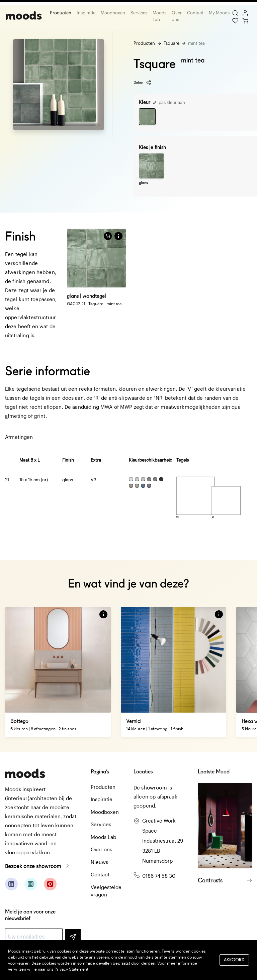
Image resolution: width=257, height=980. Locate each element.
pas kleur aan (169, 102)
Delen (143, 83)
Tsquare (172, 43)
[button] (118, 236)
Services (138, 13)
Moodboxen (112, 13)
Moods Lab (159, 16)
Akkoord (234, 960)
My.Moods (219, 13)
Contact (195, 13)
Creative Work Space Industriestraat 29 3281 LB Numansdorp (163, 841)
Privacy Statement (71, 969)
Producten (60, 13)
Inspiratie (85, 13)
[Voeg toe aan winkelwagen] (108, 236)
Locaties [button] (143, 772)
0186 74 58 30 (159, 876)
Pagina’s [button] (100, 772)
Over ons (176, 16)
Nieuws (99, 862)
